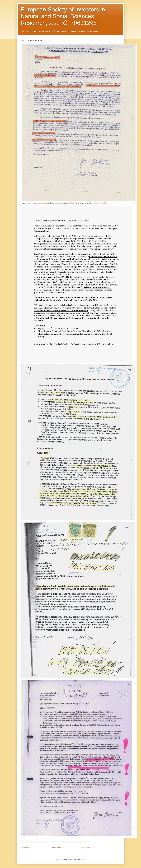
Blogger (82, 859)
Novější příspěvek (26, 848)
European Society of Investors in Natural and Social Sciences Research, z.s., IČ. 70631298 (63, 16)
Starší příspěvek (85, 848)
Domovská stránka (56, 848)
